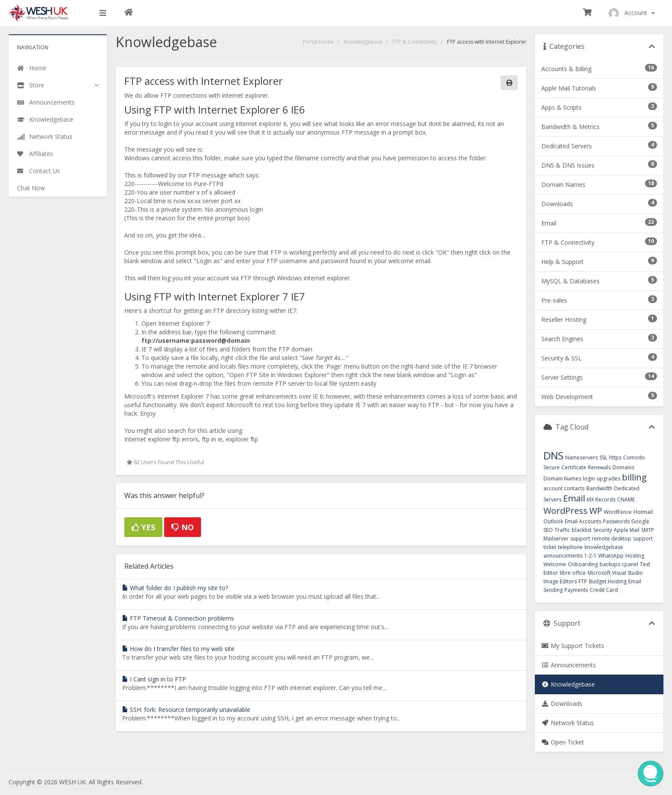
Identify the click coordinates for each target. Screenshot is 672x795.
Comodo (634, 457)
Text (645, 564)
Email (574, 498)
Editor (551, 573)
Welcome (555, 564)
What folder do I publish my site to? (175, 588)
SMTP (648, 530)
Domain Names (562, 478)
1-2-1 (590, 556)
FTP (583, 581)
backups (610, 564)
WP (596, 511)
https (615, 457)
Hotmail (643, 512)
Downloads (562, 703)
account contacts (564, 488)
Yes (143, 527)
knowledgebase (604, 547)
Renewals (599, 467)
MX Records (601, 499)
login (589, 478)
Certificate (574, 467)
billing (634, 477)
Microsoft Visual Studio (615, 573)
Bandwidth (599, 488)
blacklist (582, 530)
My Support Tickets (573, 646)
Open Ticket (563, 742)
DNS (553, 455)
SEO (548, 530)
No (183, 527)
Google (640, 521)
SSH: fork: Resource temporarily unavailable (186, 709)
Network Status (568, 723)
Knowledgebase (363, 42)
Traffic (562, 530)
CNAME (626, 499)
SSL (603, 457)
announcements (563, 556)
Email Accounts (583, 521)
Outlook (553, 521)
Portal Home (318, 42)
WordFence (618, 512)
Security (603, 530)
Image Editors (560, 581)
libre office (573, 573)
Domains (623, 467)
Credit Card (604, 590)
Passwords (616, 521)
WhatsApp (611, 556)
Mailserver (556, 538)
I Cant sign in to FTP (154, 679)
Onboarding (583, 564)
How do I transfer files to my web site (178, 649)
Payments (576, 590)
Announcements (569, 665)
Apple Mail (627, 530)
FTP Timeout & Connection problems (178, 618)
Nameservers (582, 457)
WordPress (565, 511)
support (580, 538)
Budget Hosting (608, 581)
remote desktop (612, 538)
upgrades (608, 478)
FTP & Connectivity (415, 42)
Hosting (635, 556)
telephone (570, 547)
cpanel (630, 564)
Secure (552, 467)
